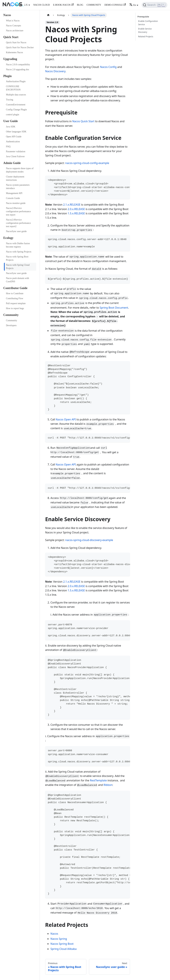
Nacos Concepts (14, 26)
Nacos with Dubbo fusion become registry (18, 245)
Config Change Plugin (16, 110)
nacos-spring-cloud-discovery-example (89, 540)
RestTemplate (98, 780)
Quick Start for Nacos (16, 42)
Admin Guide (12, 163)
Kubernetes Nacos (14, 52)
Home (18, 5)
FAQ (8, 147)
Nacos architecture (15, 31)
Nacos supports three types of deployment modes (20, 170)
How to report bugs (15, 308)
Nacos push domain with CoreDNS (18, 280)
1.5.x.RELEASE (76, 213)
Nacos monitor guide (16, 203)
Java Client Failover (15, 156)
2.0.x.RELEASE (76, 209)
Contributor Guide (15, 288)
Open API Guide (14, 137)
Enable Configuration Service (148, 23)
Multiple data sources (16, 95)
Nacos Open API (66, 419)
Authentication (13, 142)
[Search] (154, 5)
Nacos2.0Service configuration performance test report (18, 211)
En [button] (133, 5)
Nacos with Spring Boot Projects (17, 258)
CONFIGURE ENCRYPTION (13, 88)
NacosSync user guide (16, 231)
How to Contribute (15, 293)
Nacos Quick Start (83, 121)
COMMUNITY (94, 5)
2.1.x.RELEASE (72, 205)
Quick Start (11, 37)
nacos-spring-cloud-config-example (87, 163)
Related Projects (146, 37)
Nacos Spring (59, 939)
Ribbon (108, 785)
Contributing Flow (15, 298)
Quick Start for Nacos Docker (20, 47)
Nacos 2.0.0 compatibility (18, 65)
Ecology (8, 238)
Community (11, 315)
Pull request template (16, 303)
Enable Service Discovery (145, 30)
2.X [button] (26, 5)
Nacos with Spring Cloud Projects (18, 267)
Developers (11, 325)
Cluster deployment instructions (15, 178)
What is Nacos (13, 21)
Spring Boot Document (114, 308)
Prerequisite (144, 17)
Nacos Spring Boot (62, 944)
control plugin (13, 115)
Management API (14, 193)
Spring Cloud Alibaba (64, 949)
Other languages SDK (16, 132)
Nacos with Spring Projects (19, 252)
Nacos (7, 15)
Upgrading (10, 59)
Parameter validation (16, 151)
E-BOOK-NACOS (63, 5)
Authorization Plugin (16, 81)
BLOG (80, 5)
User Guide (11, 121)
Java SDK (11, 127)
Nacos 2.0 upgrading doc (18, 69)
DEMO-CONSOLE (115, 5)
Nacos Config (108, 67)
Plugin (7, 76)
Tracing (10, 100)
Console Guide (13, 198)
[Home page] (48, 15)
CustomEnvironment (16, 105)
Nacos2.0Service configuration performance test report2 (18, 223)
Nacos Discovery (55, 71)
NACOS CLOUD (42, 5)
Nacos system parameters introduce (18, 187)
